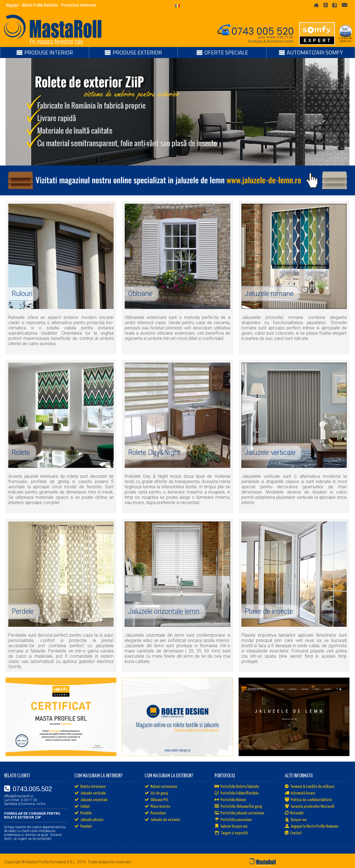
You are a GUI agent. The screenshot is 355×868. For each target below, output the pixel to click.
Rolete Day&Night (154, 453)
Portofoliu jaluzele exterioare (239, 813)
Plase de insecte (269, 611)
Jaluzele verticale (270, 453)
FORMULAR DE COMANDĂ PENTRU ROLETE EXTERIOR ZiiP (32, 815)
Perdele (23, 611)
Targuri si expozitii (231, 833)
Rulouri (22, 294)
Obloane (140, 294)
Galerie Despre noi (231, 827)
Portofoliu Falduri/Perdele (237, 793)
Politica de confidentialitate (308, 800)
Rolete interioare (90, 787)
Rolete (21, 453)
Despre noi (296, 820)
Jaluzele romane (269, 294)
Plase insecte (157, 807)
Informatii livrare (300, 793)
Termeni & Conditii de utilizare (310, 787)
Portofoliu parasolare (233, 820)
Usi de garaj (156, 793)
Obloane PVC (157, 800)
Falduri (82, 807)
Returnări (294, 813)
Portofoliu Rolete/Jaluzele (237, 787)
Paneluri (83, 827)
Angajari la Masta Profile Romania (311, 827)
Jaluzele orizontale (91, 800)
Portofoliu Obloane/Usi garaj (238, 807)
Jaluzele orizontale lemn (164, 611)
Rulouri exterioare (161, 787)
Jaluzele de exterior (162, 820)
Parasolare (155, 813)
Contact (293, 833)
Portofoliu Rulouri (230, 800)
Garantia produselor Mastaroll (310, 807)
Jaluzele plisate (89, 820)
